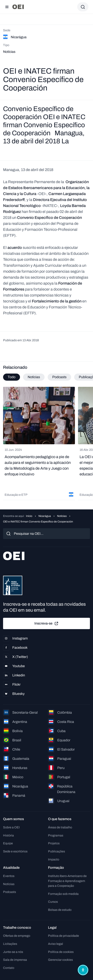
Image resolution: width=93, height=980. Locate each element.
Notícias (62, 516)
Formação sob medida (63, 894)
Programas (56, 835)
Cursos (53, 902)
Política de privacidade (64, 936)
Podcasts (10, 892)
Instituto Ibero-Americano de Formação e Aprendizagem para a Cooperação (67, 881)
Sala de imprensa (15, 960)
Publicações (56, 851)
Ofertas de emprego (17, 936)
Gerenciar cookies (60, 960)
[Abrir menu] (7, 7)
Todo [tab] (12, 377)
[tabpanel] (46, 443)
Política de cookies (61, 952)
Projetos (54, 843)
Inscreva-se (46, 624)
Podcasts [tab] (59, 377)
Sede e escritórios (15, 851)
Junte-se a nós (13, 952)
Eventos (9, 876)
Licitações (10, 944)
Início (29, 516)
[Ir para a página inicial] (18, 7)
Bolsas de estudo (60, 910)
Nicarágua (45, 516)
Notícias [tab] (34, 377)
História (8, 835)
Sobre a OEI (11, 827)
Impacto (54, 859)
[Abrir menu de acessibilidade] (83, 970)
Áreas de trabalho (60, 827)
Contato (9, 968)
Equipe (8, 843)
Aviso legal (56, 944)
